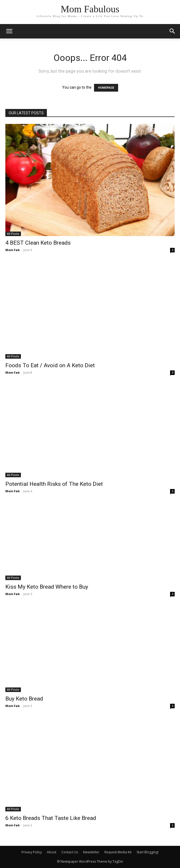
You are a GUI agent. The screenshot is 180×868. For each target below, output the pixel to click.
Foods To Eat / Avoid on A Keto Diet (50, 365)
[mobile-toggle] (9, 31)
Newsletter (91, 852)
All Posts (13, 234)
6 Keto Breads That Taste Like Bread (51, 818)
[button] (172, 31)
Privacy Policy (32, 852)
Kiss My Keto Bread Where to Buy (47, 587)
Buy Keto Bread (24, 699)
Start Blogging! (148, 852)
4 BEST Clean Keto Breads (38, 243)
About (52, 852)
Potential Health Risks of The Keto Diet (54, 484)
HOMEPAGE (106, 88)
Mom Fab (12, 250)
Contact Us (70, 852)
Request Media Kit (118, 852)
